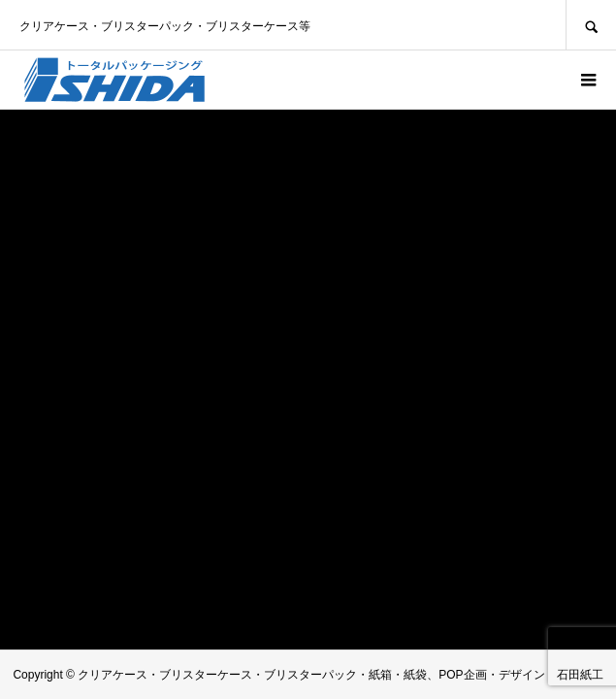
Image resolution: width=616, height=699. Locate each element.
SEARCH (591, 25)
